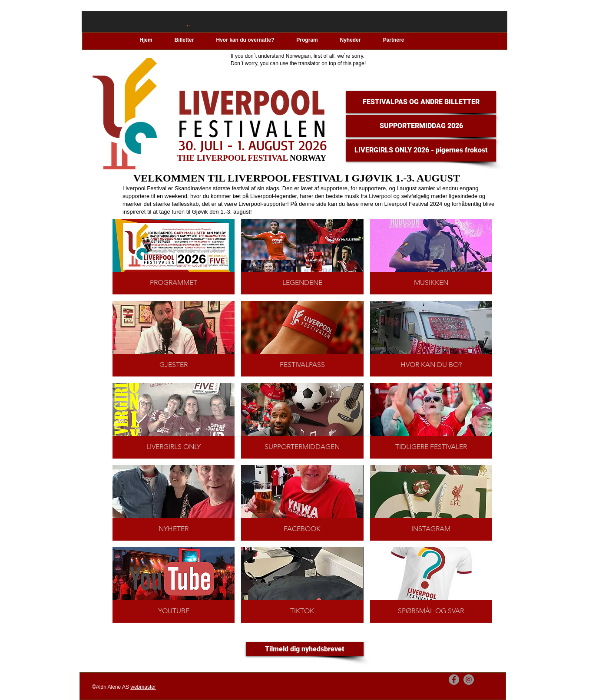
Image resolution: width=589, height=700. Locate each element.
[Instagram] (469, 680)
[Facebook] (454, 680)
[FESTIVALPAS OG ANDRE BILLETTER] (421, 102)
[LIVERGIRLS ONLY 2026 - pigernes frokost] (421, 150)
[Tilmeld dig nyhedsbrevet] (305, 649)
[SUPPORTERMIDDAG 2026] (421, 126)
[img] (302, 421)
